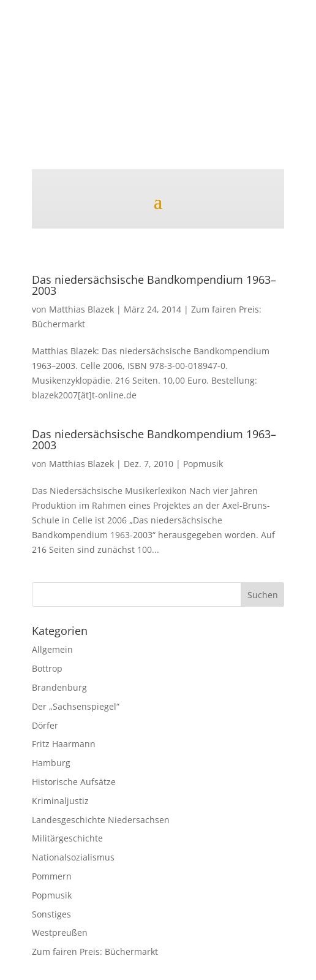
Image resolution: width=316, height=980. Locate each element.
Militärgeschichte (67, 838)
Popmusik (203, 464)
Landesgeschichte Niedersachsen (101, 820)
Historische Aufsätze (74, 782)
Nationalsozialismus (73, 857)
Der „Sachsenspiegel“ (76, 706)
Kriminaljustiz (60, 801)
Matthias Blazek (81, 309)
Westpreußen (60, 933)
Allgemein (52, 649)
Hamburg (51, 763)
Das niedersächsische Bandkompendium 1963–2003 (154, 285)
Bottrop (47, 668)
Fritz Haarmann (64, 744)
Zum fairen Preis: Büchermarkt (95, 952)
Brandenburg (59, 687)
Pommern (52, 876)
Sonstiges (51, 914)
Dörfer (45, 725)
